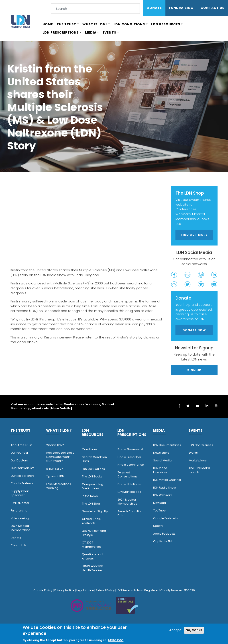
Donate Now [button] (194, 330)
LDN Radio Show (165, 488)
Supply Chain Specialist (20, 493)
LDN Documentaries (167, 445)
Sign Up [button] (194, 370)
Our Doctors (19, 460)
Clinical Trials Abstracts (91, 521)
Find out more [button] (194, 235)
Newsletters (161, 453)
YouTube (159, 510)
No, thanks (194, 630)
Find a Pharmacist (130, 449)
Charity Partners (22, 483)
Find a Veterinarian (131, 465)
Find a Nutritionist (130, 484)
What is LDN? (95, 24)
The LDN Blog (91, 504)
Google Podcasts (166, 518)
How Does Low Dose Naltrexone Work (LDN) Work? (60, 457)
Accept (175, 630)
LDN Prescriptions (61, 32)
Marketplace (198, 460)
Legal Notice (85, 590)
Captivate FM (162, 541)
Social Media (162, 460)
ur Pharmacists (24, 468)
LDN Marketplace (129, 492)
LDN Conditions (129, 24)
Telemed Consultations (127, 475)
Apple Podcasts (164, 534)
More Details (61, 408)
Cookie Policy (43, 590)
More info (116, 640)
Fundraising (181, 8)
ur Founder (21, 453)
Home (48, 24)
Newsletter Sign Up (95, 511)
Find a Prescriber (129, 457)
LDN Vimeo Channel (167, 480)
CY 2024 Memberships (92, 545)
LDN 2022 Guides (93, 469)
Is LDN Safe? (55, 469)
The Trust (66, 24)
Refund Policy (105, 590)
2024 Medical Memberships (20, 528)
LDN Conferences (201, 445)
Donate (154, 8)
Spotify (158, 526)
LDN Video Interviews (160, 470)
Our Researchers (23, 476)
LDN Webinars (163, 495)
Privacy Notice (64, 590)
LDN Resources (166, 24)
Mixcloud (160, 503)
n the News (90, 496)
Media (91, 32)
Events (109, 32)
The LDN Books (92, 476)
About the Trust (21, 445)
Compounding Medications (93, 486)
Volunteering (20, 518)
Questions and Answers (92, 556)
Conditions (90, 449)
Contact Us (213, 8)
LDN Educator (20, 503)
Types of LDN (55, 476)
